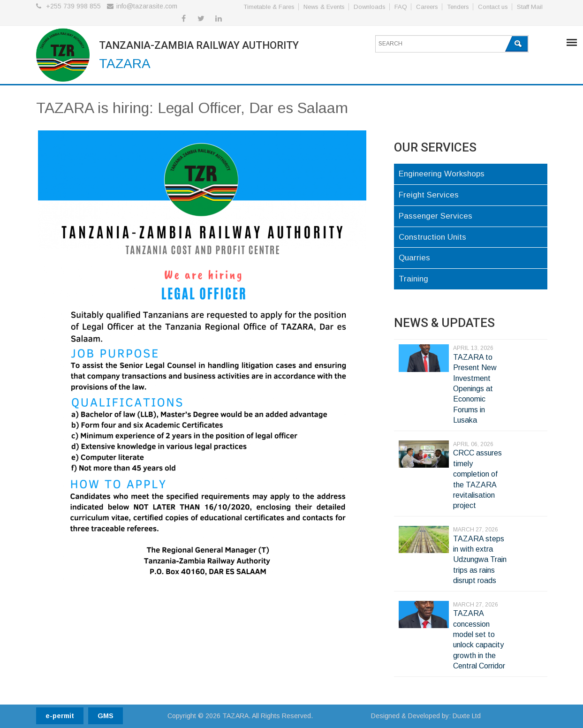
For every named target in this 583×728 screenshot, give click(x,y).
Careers (427, 7)
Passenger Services (435, 216)
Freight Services (429, 195)
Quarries (414, 258)
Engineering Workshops (442, 174)
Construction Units (432, 237)
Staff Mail (530, 7)
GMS (106, 716)
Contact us (493, 7)
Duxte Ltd (467, 716)
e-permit (60, 716)
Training (413, 279)
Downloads (370, 7)
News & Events (324, 7)
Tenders (458, 7)
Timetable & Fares (269, 7)
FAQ (401, 7)
